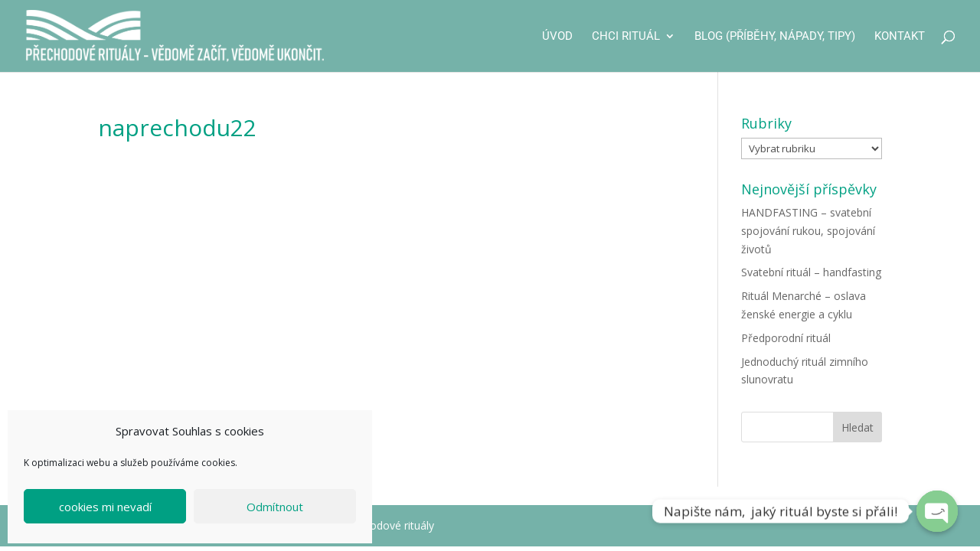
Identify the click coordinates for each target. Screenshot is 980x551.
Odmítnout (275, 507)
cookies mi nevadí (105, 507)
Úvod (557, 37)
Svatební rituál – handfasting (811, 272)
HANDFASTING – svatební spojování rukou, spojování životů (808, 231)
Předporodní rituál (786, 338)
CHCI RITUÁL (626, 37)
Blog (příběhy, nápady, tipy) (775, 37)
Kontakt (900, 37)
